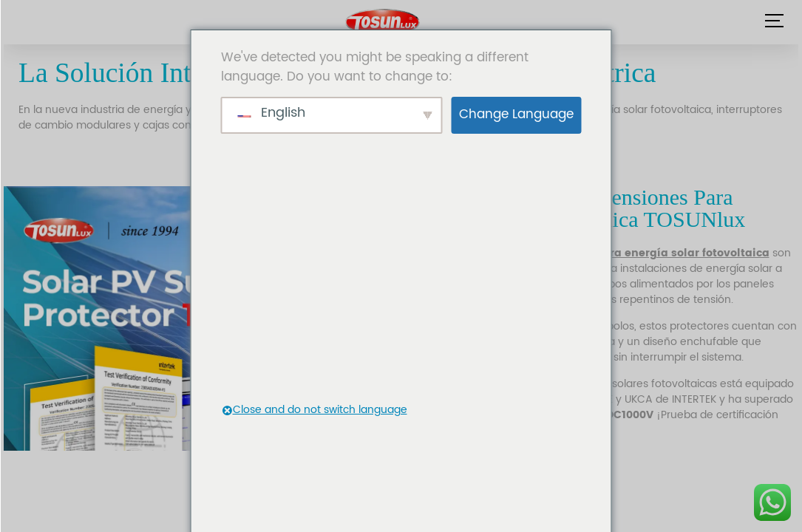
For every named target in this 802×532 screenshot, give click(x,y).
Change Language (516, 115)
